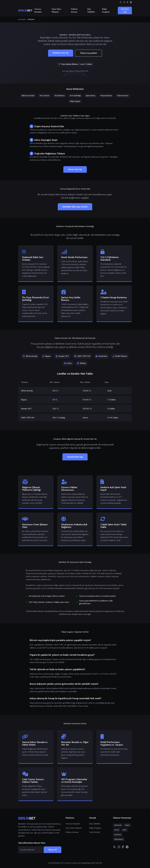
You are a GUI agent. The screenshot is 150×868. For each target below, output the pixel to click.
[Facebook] (128, 2)
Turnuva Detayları (38, 10)
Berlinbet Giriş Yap (61, 53)
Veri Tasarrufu (44, 96)
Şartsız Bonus (91, 96)
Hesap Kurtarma (106, 96)
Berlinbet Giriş (125, 10)
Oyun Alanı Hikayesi (56, 10)
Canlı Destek (94, 832)
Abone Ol (52, 850)
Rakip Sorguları (106, 10)
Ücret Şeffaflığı (75, 96)
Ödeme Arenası (74, 10)
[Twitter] (121, 2)
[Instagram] (124, 2)
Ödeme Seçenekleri (88, 53)
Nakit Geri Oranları (28, 96)
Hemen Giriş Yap (75, 169)
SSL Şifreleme (60, 96)
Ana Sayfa (22, 19)
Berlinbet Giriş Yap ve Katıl (75, 207)
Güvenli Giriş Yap (75, 457)
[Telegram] (131, 2)
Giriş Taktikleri (91, 10)
